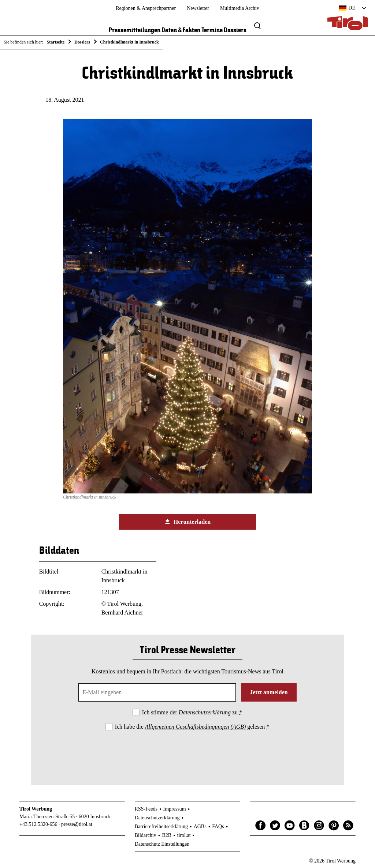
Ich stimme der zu (192, 712)
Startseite (56, 42)
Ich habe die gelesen (192, 727)
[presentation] (187, 752)
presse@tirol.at (77, 824)
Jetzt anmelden (269, 692)
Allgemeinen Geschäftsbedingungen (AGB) (195, 727)
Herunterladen (187, 522)
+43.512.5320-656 (38, 824)
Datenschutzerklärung (205, 712)
